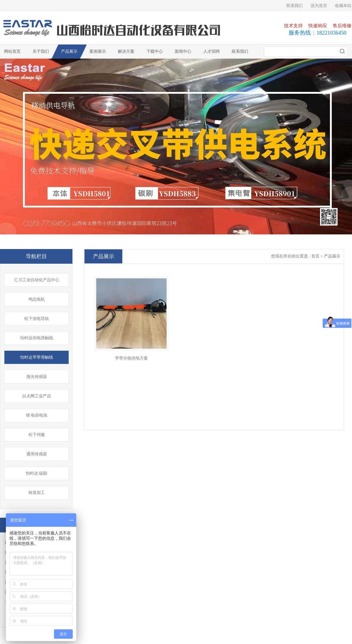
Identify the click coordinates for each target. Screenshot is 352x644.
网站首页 (12, 51)
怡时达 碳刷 (37, 473)
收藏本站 (343, 6)
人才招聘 (211, 51)
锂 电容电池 (37, 415)
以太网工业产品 (37, 396)
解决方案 (126, 51)
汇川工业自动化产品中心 (37, 280)
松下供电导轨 (37, 319)
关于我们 (41, 51)
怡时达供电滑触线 (37, 338)
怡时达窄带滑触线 (37, 357)
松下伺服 (37, 435)
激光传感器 (37, 377)
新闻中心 (183, 51)
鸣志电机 (37, 299)
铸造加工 (37, 493)
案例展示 (98, 51)
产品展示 (69, 51)
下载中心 (155, 51)
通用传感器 (37, 454)
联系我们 (295, 6)
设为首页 (319, 6)
